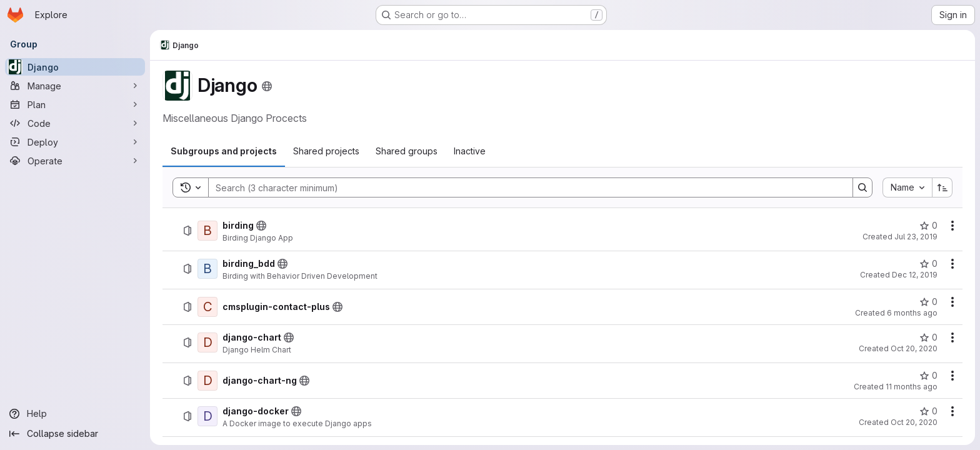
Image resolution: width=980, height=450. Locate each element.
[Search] (524, 187)
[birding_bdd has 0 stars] (928, 264)
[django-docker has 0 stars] (928, 411)
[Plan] (75, 104)
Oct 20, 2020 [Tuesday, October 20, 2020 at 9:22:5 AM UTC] (914, 422)
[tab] (224, 151)
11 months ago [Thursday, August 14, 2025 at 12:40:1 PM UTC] (912, 387)
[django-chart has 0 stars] (928, 337)
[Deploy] (75, 142)
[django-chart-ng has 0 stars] (928, 376)
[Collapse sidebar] (75, 434)
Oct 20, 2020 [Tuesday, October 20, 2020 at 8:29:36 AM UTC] (914, 348)
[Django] (75, 67)
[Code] (75, 123)
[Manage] (75, 86)
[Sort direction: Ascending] (942, 187)
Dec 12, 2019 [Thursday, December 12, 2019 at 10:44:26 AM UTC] (915, 275)
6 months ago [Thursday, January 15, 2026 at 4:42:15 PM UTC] (912, 313)
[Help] (75, 414)
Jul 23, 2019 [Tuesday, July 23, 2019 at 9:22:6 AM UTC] (916, 237)
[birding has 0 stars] (928, 226)
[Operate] (75, 161)
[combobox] (907, 187)
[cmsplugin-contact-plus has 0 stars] (928, 302)
